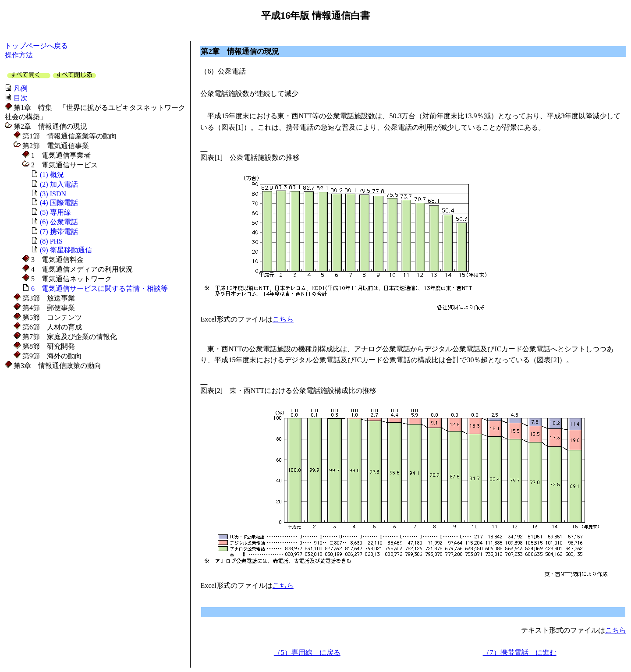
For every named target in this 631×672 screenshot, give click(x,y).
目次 (21, 98)
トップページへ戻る (36, 46)
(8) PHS (51, 241)
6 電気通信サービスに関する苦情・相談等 (99, 288)
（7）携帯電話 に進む (520, 653)
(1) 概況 (52, 175)
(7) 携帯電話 (59, 232)
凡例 (21, 88)
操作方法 (19, 55)
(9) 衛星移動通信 (66, 250)
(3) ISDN (53, 194)
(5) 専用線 (55, 212)
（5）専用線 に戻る (307, 653)
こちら (283, 319)
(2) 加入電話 (59, 184)
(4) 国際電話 (59, 203)
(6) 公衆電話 (59, 222)
